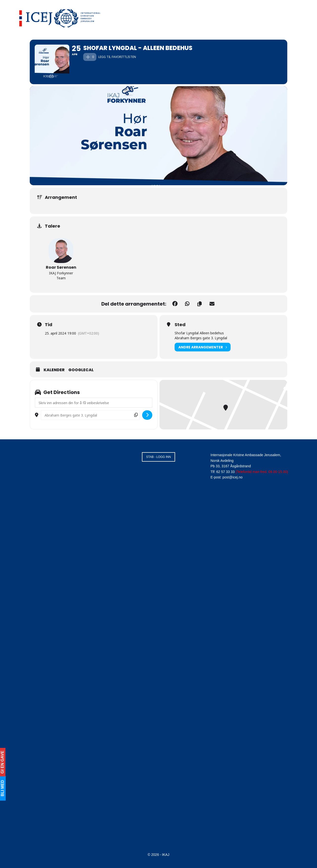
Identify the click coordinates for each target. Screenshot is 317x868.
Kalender (54, 370)
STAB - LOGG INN (158, 457)
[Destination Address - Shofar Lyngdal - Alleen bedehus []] (90, 415)
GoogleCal (81, 370)
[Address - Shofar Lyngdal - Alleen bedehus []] (94, 403)
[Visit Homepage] (60, 17)
